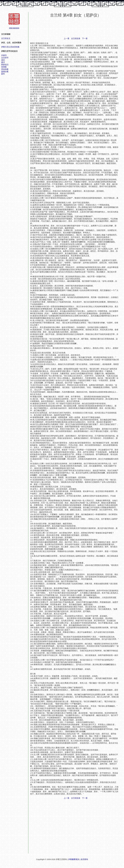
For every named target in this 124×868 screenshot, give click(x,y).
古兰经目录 (76, 39)
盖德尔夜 (5, 72)
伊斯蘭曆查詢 (74, 859)
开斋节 (4, 55)
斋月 (3, 62)
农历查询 (84, 859)
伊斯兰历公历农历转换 (10, 47)
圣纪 (3, 60)
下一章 (85, 39)
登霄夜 (4, 67)
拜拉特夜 (5, 69)
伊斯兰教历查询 (14, 28)
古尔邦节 (5, 58)
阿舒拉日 (5, 65)
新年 (3, 74)
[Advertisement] (76, 28)
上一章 (67, 39)
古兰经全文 (6, 38)
